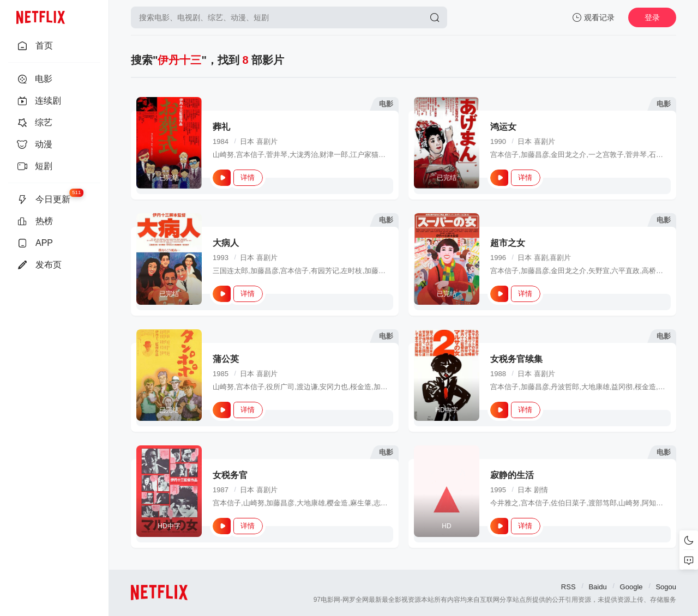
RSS (568, 587)
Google (631, 587)
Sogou (666, 587)
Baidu (597, 587)
